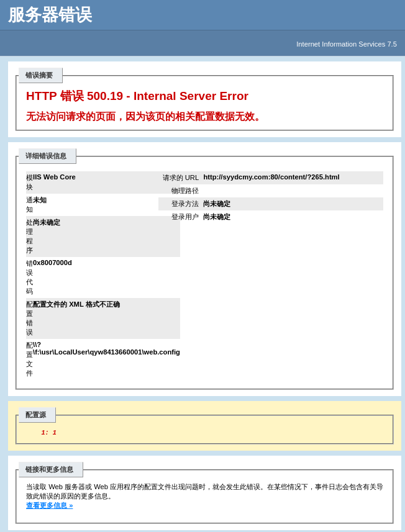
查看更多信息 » (49, 507)
